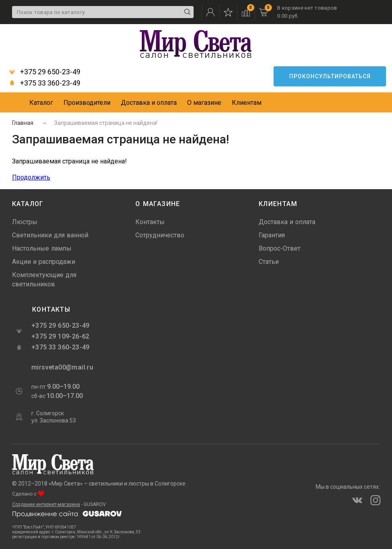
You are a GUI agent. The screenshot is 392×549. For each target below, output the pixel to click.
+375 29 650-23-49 (45, 72)
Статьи (269, 262)
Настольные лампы (42, 248)
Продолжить (31, 177)
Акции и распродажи (44, 262)
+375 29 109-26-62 (60, 336)
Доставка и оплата (149, 103)
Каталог (41, 103)
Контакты (150, 222)
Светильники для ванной (50, 235)
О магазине (204, 103)
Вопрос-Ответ (280, 248)
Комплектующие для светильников (44, 280)
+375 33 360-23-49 (45, 83)
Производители (87, 103)
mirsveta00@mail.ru (61, 367)
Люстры (25, 222)
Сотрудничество (160, 235)
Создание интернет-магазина (46, 504)
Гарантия (272, 235)
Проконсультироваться (330, 76)
